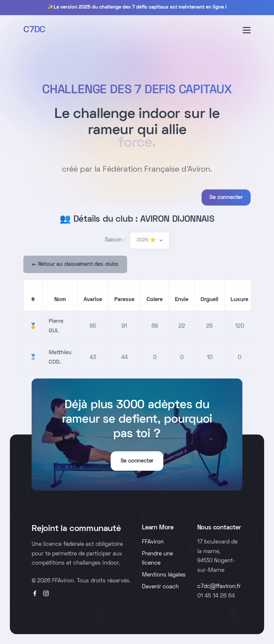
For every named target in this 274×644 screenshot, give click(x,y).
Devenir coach (160, 587)
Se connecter (226, 198)
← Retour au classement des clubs (75, 265)
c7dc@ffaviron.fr (219, 587)
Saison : (115, 240)
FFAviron (153, 542)
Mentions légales (164, 575)
